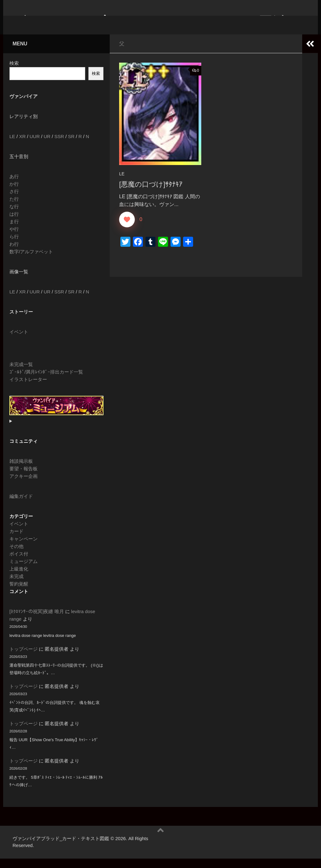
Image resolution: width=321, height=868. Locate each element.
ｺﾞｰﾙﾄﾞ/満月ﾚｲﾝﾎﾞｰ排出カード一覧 (46, 381)
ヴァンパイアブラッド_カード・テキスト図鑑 (149, 22)
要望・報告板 (24, 478)
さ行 (14, 201)
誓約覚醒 (19, 593)
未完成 (16, 586)
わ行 (14, 253)
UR (47, 146)
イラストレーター (28, 389)
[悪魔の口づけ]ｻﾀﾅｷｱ (151, 194)
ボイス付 (19, 563)
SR (71, 146)
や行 (14, 238)
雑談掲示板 (21, 470)
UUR (35, 146)
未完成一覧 (21, 374)
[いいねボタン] (127, 229)
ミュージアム (24, 571)
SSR (59, 146)
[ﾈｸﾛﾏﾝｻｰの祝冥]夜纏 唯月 (37, 621)
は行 (14, 223)
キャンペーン (24, 548)
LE (122, 183)
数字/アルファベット (31, 261)
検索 (14, 72)
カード (16, 541)
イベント (19, 341)
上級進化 (19, 578)
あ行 (14, 186)
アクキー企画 (24, 486)
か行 (14, 193)
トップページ (24, 658)
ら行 (14, 246)
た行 (14, 208)
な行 (14, 216)
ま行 (14, 231)
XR (22, 146)
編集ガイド (21, 506)
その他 (16, 556)
